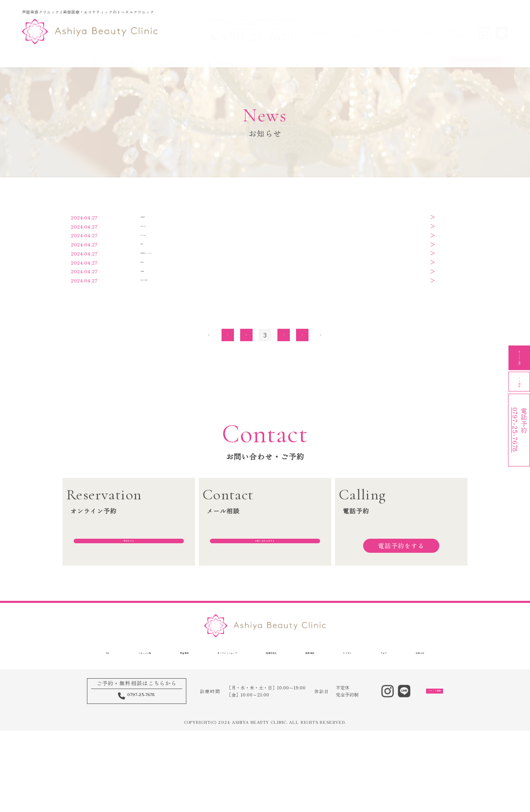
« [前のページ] (209, 413)
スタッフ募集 (476, 55)
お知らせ (420, 55)
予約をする (129, 631)
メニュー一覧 (79, 55)
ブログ (381, 55)
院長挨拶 (222, 55)
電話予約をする (401, 631)
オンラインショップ (324, 55)
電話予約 (519, 475)
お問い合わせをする (265, 631)
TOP (35, 55)
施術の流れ (175, 55)
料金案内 (129, 55)
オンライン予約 (519, 338)
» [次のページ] (321, 413)
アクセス (265, 55)
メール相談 (519, 406)
